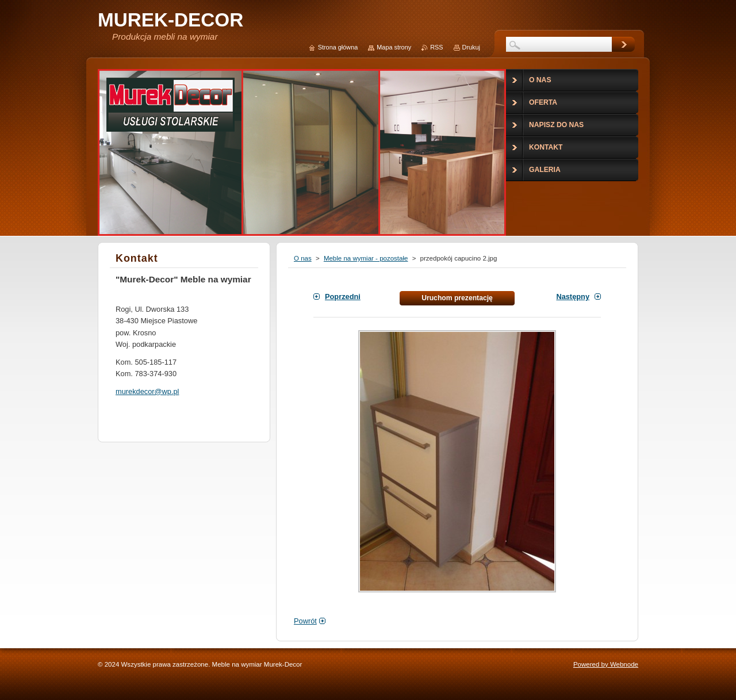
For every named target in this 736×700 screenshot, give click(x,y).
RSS (436, 47)
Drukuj (471, 47)
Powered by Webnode (606, 664)
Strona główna (338, 47)
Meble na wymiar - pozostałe (366, 258)
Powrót (305, 621)
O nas (303, 258)
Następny (573, 297)
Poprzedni (343, 297)
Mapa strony (394, 47)
